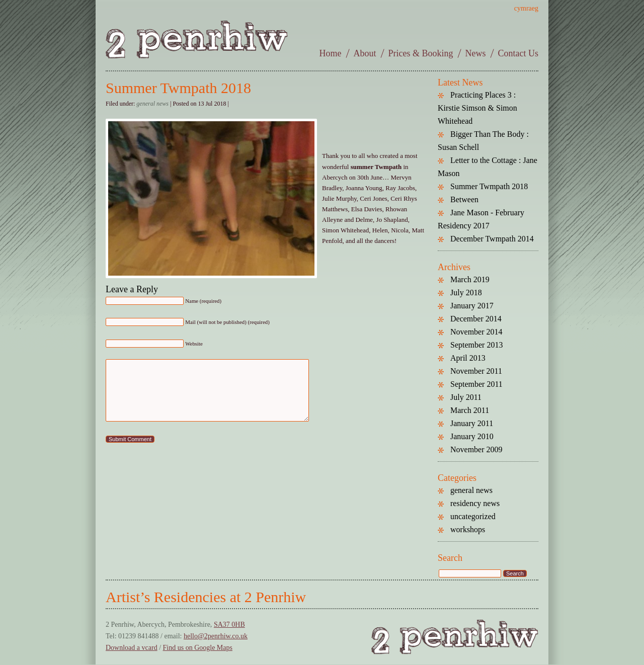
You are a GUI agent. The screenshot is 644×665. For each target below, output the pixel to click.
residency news (475, 503)
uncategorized (473, 516)
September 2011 (476, 384)
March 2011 (470, 410)
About (365, 53)
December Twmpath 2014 (492, 239)
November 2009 (476, 449)
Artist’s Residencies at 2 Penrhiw (206, 597)
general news (152, 104)
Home (331, 53)
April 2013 (468, 358)
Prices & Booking (421, 53)
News (476, 53)
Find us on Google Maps (198, 648)
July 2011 (466, 397)
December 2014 (476, 319)
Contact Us (518, 53)
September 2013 (476, 345)
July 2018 (466, 293)
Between (464, 199)
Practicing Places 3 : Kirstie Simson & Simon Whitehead (477, 108)
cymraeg (526, 8)
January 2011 (472, 423)
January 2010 (472, 436)
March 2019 (470, 279)
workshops (468, 529)
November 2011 (476, 371)
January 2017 (472, 306)
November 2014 (476, 332)
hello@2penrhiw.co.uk (216, 636)
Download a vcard (132, 648)
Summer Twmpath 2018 (178, 88)
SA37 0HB (229, 625)
